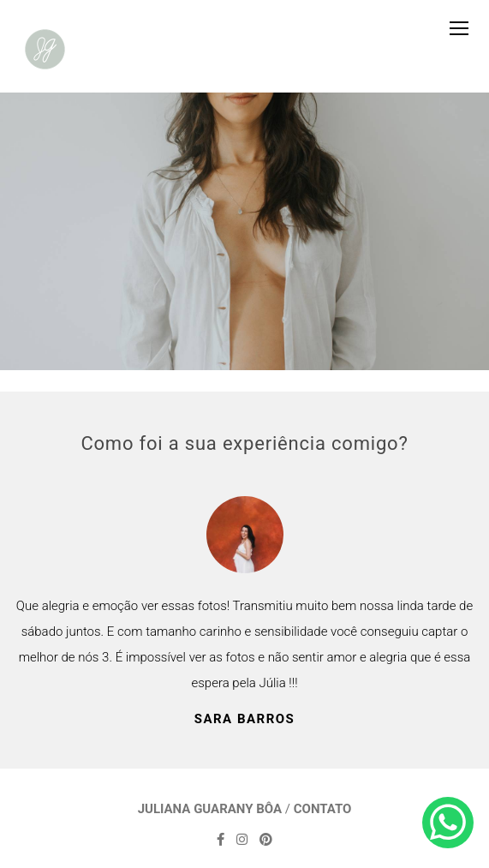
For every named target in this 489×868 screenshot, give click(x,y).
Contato (323, 809)
